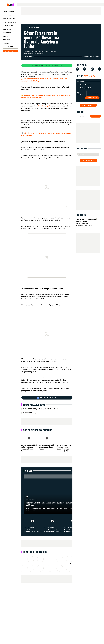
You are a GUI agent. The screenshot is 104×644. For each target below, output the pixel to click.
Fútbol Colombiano (9, 12)
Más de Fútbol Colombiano (38, 430)
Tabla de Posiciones (8, 15)
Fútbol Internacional (9, 19)
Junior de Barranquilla (43, 106)
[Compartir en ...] (100, 69)
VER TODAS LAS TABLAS (88, 160)
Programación (7, 33)
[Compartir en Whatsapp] (92, 69)
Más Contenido (7, 29)
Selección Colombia (8, 26)
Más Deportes (7, 40)
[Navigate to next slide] (70, 564)
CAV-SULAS (6, 36)
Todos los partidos (88, 105)
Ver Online (92, 98)
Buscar (11, 46)
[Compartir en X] (85, 69)
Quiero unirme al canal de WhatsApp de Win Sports (47, 65)
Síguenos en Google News (47, 398)
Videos (29, 471)
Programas (6, 43)
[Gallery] (47, 564)
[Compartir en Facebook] (77, 69)
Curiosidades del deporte (10, 22)
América (51, 125)
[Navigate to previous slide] (23, 564)
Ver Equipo (96, 116)
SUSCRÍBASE (10, 51)
